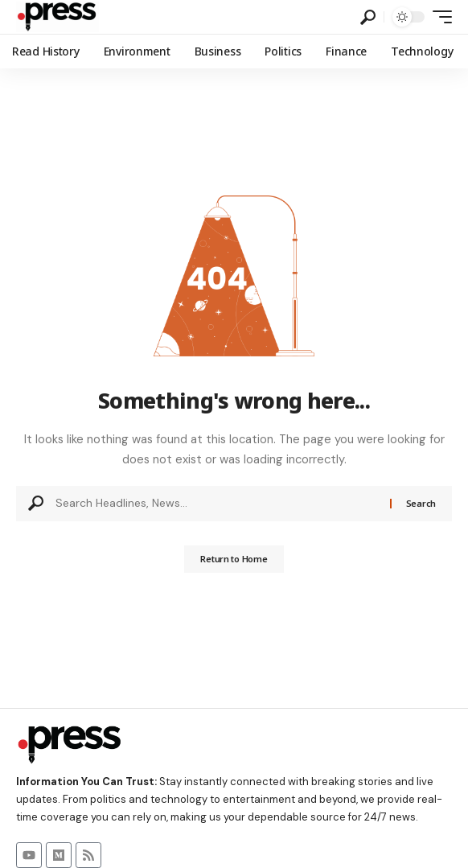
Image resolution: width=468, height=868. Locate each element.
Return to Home (234, 559)
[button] (368, 17)
